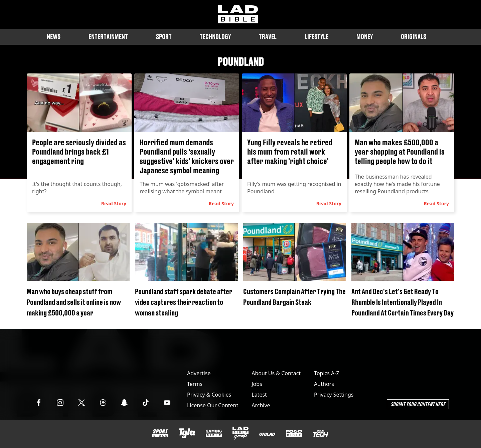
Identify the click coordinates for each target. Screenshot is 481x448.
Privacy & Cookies (209, 395)
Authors (324, 384)
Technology (215, 37)
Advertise (199, 373)
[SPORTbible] (160, 433)
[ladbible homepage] (238, 14)
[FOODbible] (294, 433)
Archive (261, 405)
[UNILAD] (267, 434)
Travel (268, 37)
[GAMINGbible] (214, 433)
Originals (414, 37)
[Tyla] (187, 433)
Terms (195, 384)
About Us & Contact (276, 373)
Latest (259, 395)
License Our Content (213, 405)
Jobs (257, 384)
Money (365, 37)
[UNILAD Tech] (321, 433)
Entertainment (108, 37)
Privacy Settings (334, 395)
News (54, 37)
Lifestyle (316, 37)
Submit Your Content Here (418, 404)
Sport (164, 37)
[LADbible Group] (240, 433)
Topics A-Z (327, 373)
